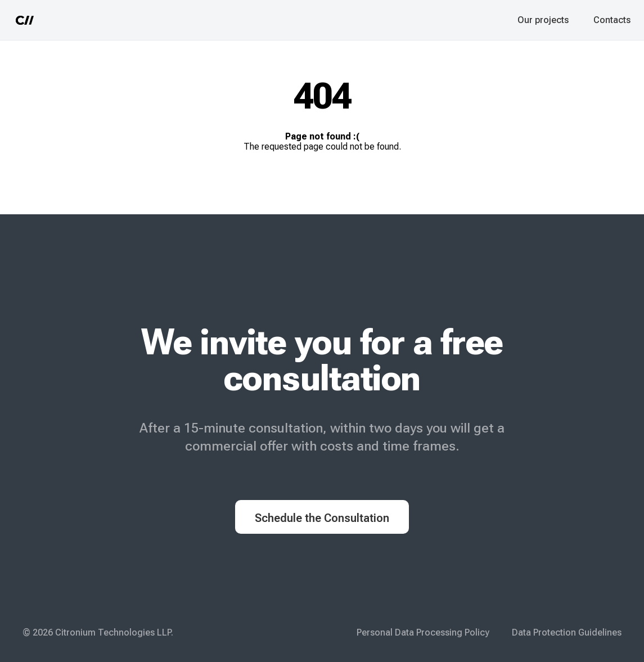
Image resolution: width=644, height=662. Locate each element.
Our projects (543, 20)
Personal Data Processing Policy (423, 632)
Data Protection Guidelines (567, 632)
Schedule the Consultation (322, 518)
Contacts (612, 20)
